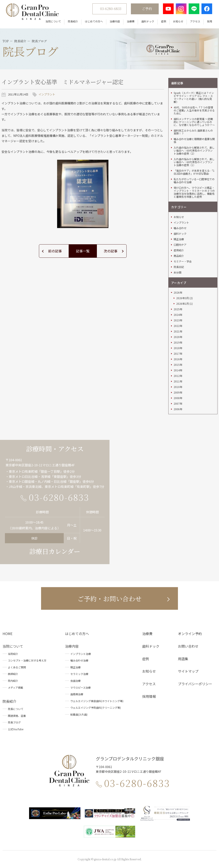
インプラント (47, 94)
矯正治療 (179, 239)
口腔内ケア (180, 245)
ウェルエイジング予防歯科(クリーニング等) (96, 708)
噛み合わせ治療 (79, 660)
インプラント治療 (81, 654)
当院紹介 (13, 654)
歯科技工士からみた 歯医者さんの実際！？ (193, 132)
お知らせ (178, 21)
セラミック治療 (79, 674)
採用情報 (149, 696)
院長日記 (179, 267)
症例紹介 (179, 250)
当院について (53, 21)
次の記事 (111, 251)
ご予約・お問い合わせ (109, 598)
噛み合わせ (180, 228)
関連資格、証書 (17, 716)
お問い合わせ (188, 646)
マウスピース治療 (81, 687)
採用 (210, 21)
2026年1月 (183, 304)
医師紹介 (13, 674)
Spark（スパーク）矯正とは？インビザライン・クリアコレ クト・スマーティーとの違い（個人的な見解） (194, 97)
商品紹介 (179, 256)
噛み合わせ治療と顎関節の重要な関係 (194, 141)
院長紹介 (73, 21)
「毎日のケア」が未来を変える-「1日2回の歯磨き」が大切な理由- (194, 172)
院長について (16, 709)
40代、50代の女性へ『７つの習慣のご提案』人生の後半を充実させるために (194, 110)
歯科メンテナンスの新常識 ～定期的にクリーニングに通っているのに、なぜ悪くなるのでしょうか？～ (194, 122)
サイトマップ (188, 671)
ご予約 (147, 9)
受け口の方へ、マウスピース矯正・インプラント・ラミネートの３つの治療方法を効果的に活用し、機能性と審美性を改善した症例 (194, 192)
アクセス (195, 21)
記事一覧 (83, 251)
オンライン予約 (190, 634)
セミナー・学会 (183, 261)
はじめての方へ (94, 21)
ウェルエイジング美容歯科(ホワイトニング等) (97, 701)
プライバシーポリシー (195, 684)
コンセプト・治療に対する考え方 (27, 660)
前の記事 (55, 251)
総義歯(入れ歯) (79, 714)
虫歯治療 (75, 681)
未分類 (178, 272)
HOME (7, 634)
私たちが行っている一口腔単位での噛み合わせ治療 (194, 181)
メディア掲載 (16, 687)
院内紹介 (13, 681)
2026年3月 (183, 298)
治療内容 (115, 21)
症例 (164, 21)
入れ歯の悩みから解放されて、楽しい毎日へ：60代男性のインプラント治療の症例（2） (194, 151)
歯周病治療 (77, 694)
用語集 (183, 659)
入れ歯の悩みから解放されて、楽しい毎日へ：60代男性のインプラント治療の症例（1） (194, 162)
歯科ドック (148, 21)
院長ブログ (14, 722)
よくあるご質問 (17, 667)
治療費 (131, 21)
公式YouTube (16, 729)
